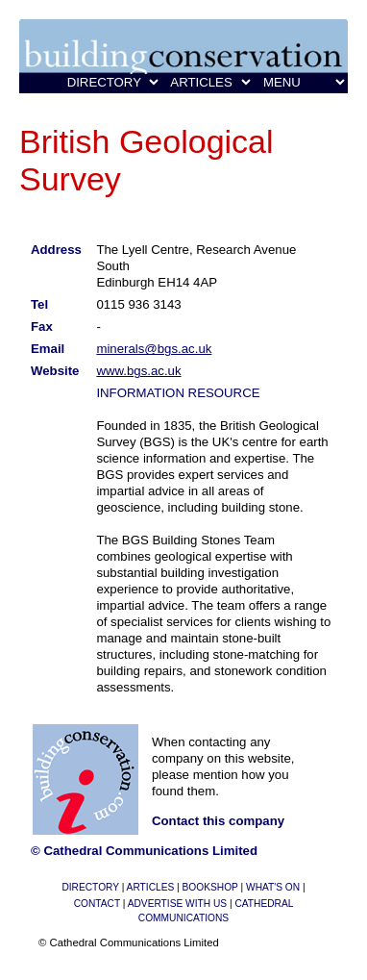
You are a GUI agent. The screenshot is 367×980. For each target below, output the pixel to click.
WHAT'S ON (273, 887)
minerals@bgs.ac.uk (154, 349)
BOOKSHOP (210, 887)
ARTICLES (151, 887)
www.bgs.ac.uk (138, 371)
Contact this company (218, 821)
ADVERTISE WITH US (177, 904)
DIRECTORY (90, 887)
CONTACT (97, 904)
